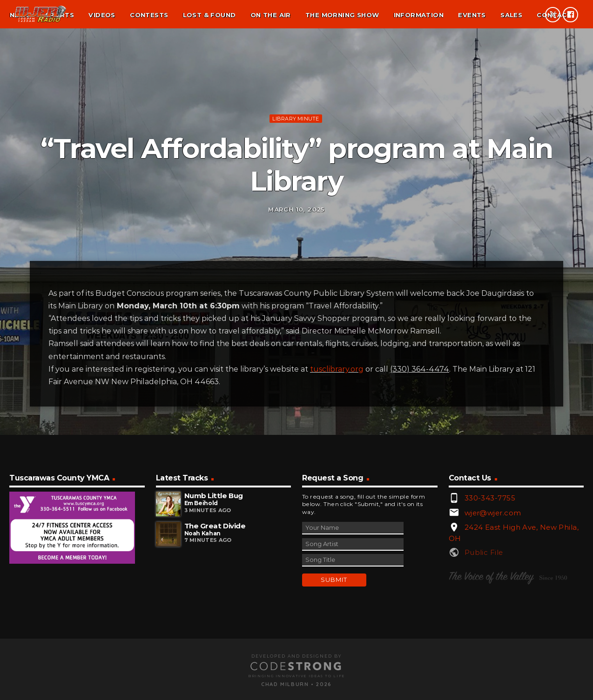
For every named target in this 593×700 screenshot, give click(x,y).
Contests (149, 15)
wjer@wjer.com (493, 632)
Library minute (296, 175)
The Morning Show (342, 15)
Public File (484, 672)
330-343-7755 (490, 617)
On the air (271, 15)
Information (419, 15)
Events (472, 15)
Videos (102, 15)
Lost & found (209, 15)
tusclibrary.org (337, 488)
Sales (511, 15)
